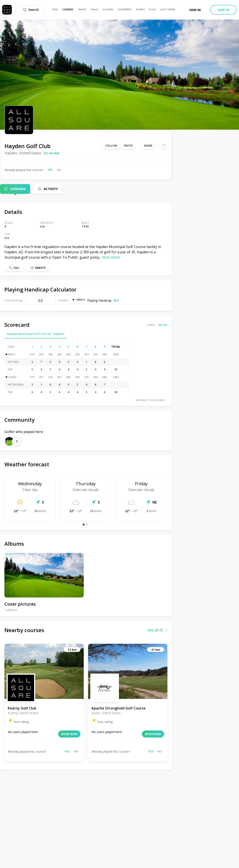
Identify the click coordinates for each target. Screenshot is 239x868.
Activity (51, 189)
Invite (128, 146)
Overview (18, 189)
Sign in (195, 10)
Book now (69, 734)
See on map (52, 153)
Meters (163, 325)
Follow (111, 146)
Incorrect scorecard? (151, 400)
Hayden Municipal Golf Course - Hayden (36, 334)
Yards (151, 325)
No (59, 170)
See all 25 (157, 630)
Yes (50, 170)
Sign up (224, 10)
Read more (111, 257)
